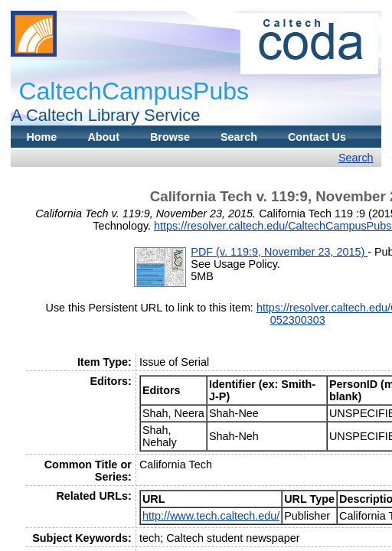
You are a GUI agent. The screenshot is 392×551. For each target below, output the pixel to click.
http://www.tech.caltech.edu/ (211, 516)
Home (41, 137)
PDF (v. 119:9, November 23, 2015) (279, 252)
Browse (170, 137)
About (103, 137)
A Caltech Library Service (105, 115)
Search (239, 137)
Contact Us (317, 137)
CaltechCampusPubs (134, 91)
